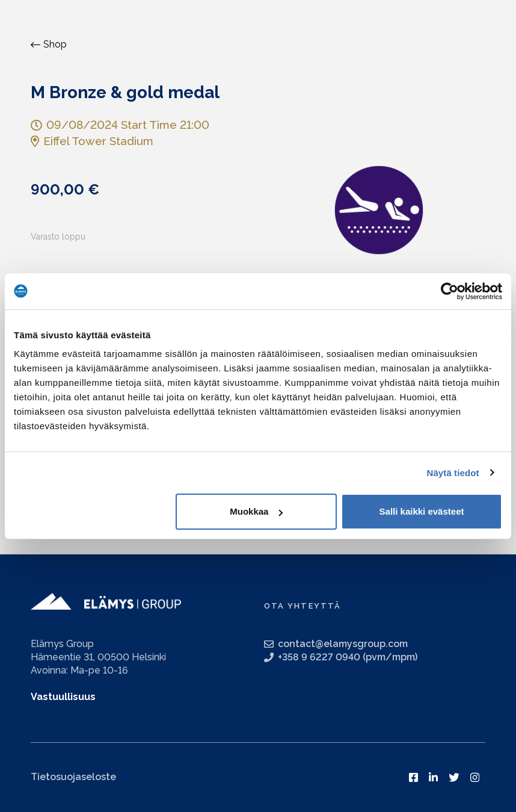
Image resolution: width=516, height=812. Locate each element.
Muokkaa (256, 511)
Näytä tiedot (453, 473)
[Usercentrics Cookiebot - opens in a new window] (450, 291)
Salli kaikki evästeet (422, 511)
